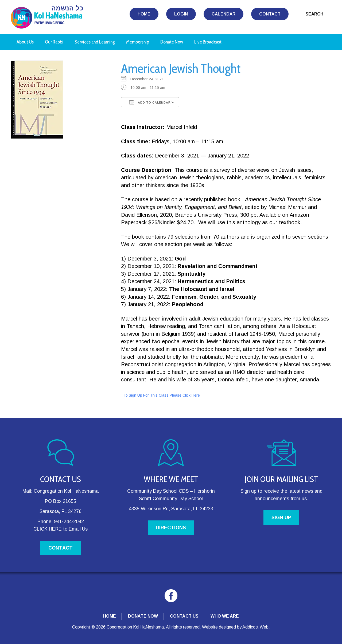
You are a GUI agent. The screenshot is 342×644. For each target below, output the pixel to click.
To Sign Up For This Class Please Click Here (162, 395)
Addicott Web (255, 627)
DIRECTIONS (171, 528)
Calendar (224, 14)
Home (144, 14)
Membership (138, 42)
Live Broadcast (208, 42)
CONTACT (61, 548)
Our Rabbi (54, 42)
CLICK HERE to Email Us (61, 529)
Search (314, 14)
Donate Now (172, 42)
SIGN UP (281, 517)
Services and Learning (95, 42)
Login (181, 14)
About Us (25, 42)
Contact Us (184, 616)
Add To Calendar (150, 102)
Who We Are (225, 616)
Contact (270, 14)
